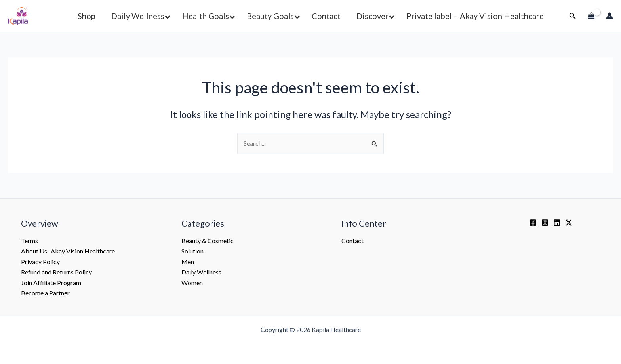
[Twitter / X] (569, 223)
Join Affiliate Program (51, 283)
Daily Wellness (201, 272)
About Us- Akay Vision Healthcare (68, 251)
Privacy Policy (40, 262)
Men (188, 262)
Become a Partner (45, 293)
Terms (30, 241)
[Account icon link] (610, 16)
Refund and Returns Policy (56, 272)
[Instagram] (545, 223)
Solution (192, 251)
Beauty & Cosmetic (208, 241)
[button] (139, 16)
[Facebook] (533, 223)
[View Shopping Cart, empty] (591, 16)
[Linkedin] (557, 223)
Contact (352, 241)
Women (192, 283)
